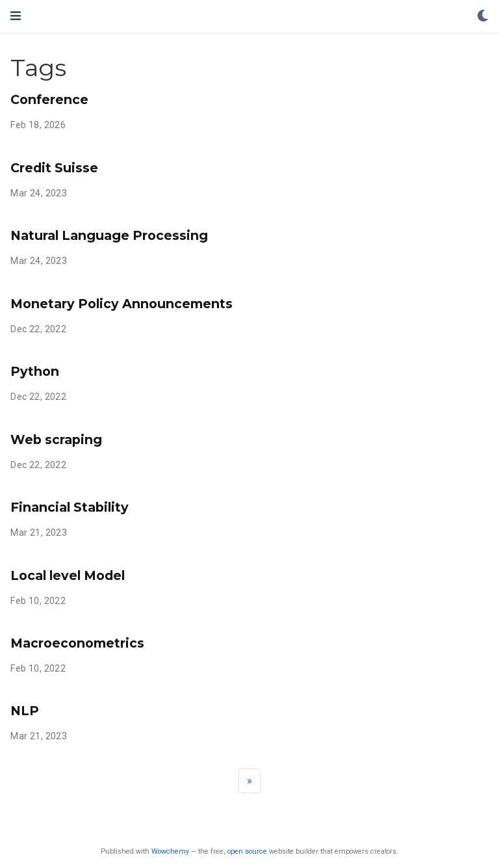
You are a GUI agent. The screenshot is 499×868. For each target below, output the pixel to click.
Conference (49, 99)
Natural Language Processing (109, 235)
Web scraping (56, 440)
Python (35, 371)
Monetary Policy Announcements (122, 304)
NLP (25, 711)
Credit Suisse (54, 168)
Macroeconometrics (77, 643)
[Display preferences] (483, 17)
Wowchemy (170, 851)
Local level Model (68, 575)
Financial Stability (70, 507)
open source (247, 851)
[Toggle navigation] (16, 16)
